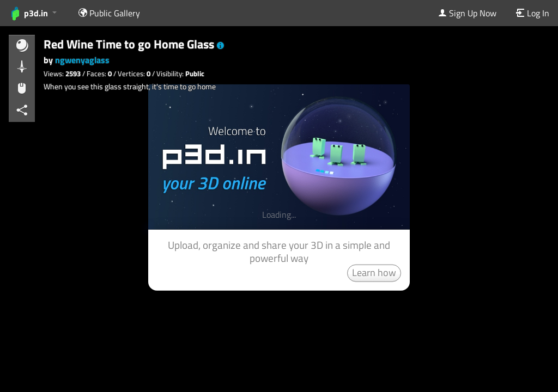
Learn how (374, 272)
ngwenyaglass (82, 60)
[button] (220, 46)
